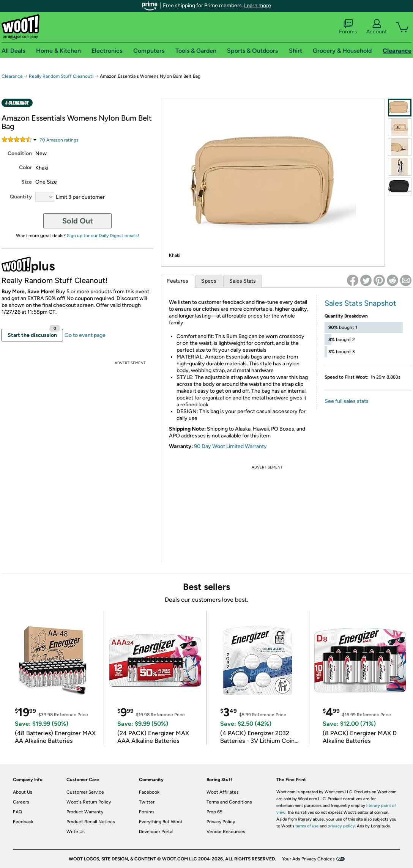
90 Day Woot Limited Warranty (230, 446)
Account (377, 27)
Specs (209, 281)
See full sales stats (347, 401)
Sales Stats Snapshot (360, 303)
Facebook (149, 792)
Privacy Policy (221, 822)
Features (178, 281)
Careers (21, 802)
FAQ (17, 812)
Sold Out (78, 221)
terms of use (307, 826)
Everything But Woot (161, 822)
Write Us (76, 832)
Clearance (12, 76)
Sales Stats (243, 281)
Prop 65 (214, 812)
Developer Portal (156, 832)
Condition (20, 153)
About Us (23, 792)
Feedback (23, 822)
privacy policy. (342, 826)
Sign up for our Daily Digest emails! (103, 236)
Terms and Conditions (229, 802)
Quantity (21, 197)
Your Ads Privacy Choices (308, 859)
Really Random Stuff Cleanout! (62, 76)
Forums (348, 27)
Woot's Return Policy (89, 802)
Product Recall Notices (91, 822)
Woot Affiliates (223, 792)
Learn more (258, 6)
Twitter (147, 802)
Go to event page (85, 335)
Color (25, 167)
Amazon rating (59, 140)
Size (27, 182)
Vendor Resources (226, 832)
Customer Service (85, 792)
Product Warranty (85, 812)
